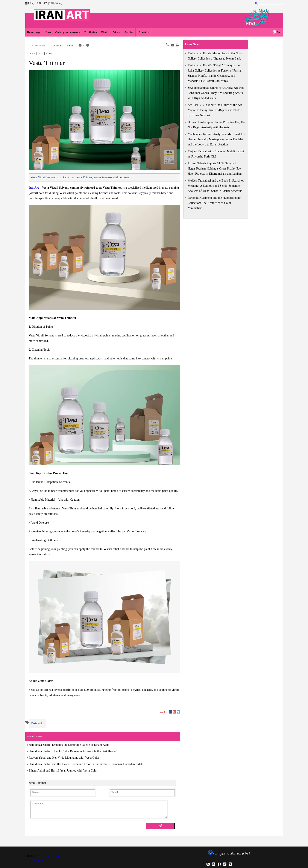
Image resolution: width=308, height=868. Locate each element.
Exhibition (91, 32)
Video (116, 32)
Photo (105, 32)
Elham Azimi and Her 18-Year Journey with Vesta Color (63, 771)
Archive (129, 32)
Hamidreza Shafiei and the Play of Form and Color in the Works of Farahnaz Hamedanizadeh (86, 764)
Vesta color (38, 724)
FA (278, 32)
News (48, 32)
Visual (49, 53)
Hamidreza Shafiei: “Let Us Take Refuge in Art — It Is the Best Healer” (73, 751)
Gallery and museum (68, 32)
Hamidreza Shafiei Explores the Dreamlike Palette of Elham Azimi (70, 745)
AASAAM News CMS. (38, 861)
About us (144, 32)
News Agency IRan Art (52, 856)
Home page (34, 32)
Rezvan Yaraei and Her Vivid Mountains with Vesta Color (64, 758)
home (33, 53)
